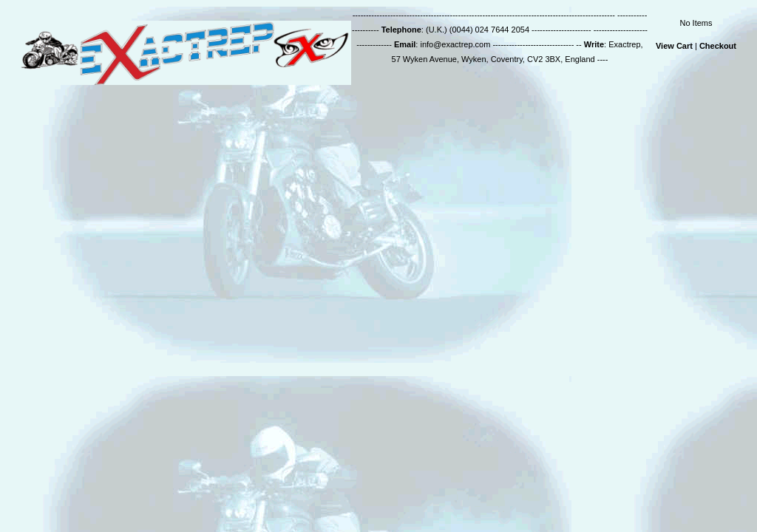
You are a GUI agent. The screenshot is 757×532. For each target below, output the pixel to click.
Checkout (718, 46)
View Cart (674, 46)
